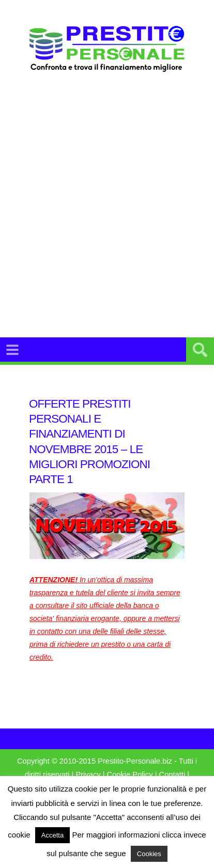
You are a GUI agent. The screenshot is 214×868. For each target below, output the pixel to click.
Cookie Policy (130, 774)
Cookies (149, 854)
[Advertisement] (107, 218)
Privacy (88, 774)
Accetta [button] (52, 835)
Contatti (172, 774)
